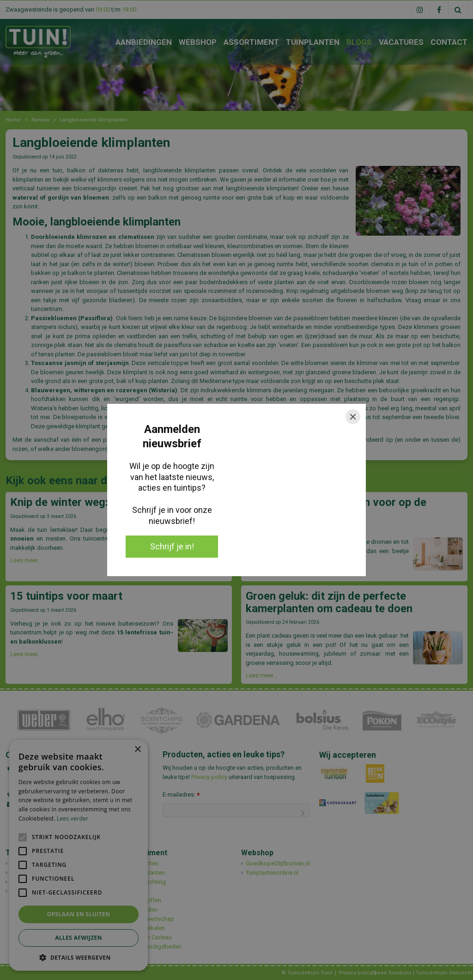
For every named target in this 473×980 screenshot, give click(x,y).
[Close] (353, 417)
